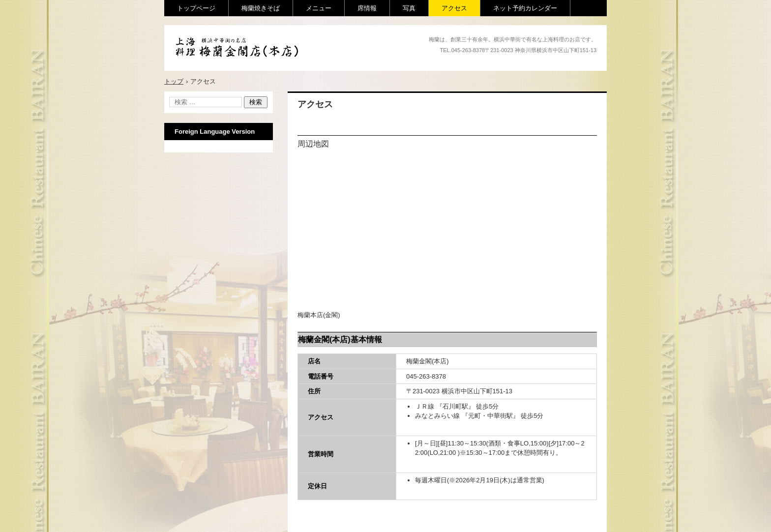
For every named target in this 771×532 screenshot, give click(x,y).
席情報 (367, 8)
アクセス (454, 8)
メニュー (319, 8)
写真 (409, 8)
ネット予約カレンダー (525, 8)
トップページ (196, 8)
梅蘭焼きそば (261, 8)
